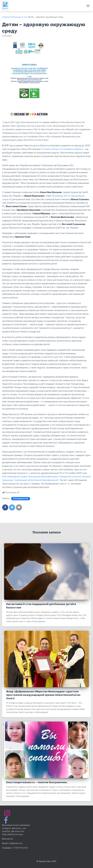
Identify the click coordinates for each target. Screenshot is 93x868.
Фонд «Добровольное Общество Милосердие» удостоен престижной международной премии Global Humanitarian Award (43, 695)
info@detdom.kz (15, 843)
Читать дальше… (39, 621)
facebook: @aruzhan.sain (13, 831)
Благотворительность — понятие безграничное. (37, 782)
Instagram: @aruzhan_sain (14, 828)
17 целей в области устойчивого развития (62, 149)
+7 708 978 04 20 (20, 848)
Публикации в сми (21, 499)
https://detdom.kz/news (13, 835)
